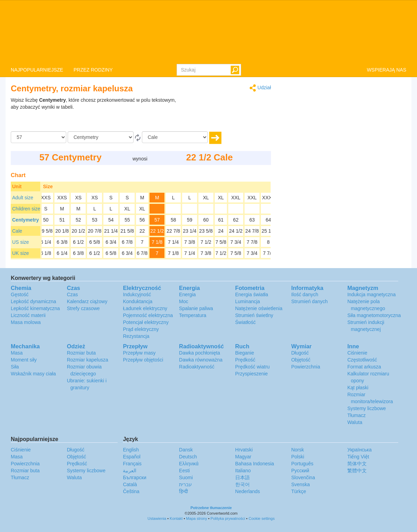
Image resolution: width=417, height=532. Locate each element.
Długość (300, 353)
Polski (297, 457)
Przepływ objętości (143, 360)
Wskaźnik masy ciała (33, 374)
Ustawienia (157, 518)
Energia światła (252, 294)
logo (209, 32)
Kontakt (176, 518)
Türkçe (299, 491)
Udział (260, 88)
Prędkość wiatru (253, 367)
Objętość (301, 360)
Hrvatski (244, 450)
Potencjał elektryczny (146, 322)
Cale (17, 231)
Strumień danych (309, 301)
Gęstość (20, 294)
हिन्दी (184, 491)
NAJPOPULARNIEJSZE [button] (37, 70)
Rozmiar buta (81, 353)
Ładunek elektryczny (145, 308)
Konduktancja (138, 301)
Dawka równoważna (201, 360)
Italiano (243, 471)
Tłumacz (356, 415)
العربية (130, 471)
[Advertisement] (228, 114)
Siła (15, 367)
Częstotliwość (362, 360)
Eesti (184, 471)
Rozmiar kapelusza (88, 360)
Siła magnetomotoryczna (374, 315)
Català (130, 484)
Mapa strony (197, 518)
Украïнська (359, 450)
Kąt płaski (358, 388)
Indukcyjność (137, 294)
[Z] (101, 137)
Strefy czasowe (83, 308)
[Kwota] (39, 137)
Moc (184, 301)
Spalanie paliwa (196, 308)
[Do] (175, 137)
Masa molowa (26, 322)
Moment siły (24, 360)
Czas (73, 294)
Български (134, 477)
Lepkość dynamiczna (33, 301)
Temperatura (193, 315)
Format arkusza (364, 367)
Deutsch (188, 457)
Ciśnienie (357, 353)
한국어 (242, 484)
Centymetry (25, 220)
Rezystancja (136, 336)
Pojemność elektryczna (148, 315)
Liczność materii (28, 315)
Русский (300, 471)
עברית (185, 484)
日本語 (242, 477)
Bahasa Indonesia (255, 464)
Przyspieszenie (252, 374)
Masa (17, 353)
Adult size (23, 198)
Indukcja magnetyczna (371, 294)
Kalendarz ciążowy (87, 301)
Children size (26, 209)
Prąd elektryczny (141, 329)
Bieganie (245, 353)
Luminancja (248, 301)
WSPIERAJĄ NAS (386, 70)
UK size (20, 253)
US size (20, 242)
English (131, 450)
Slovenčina (303, 477)
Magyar (243, 457)
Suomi (186, 477)
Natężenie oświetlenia (259, 308)
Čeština (131, 491)
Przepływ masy (139, 353)
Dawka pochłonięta (199, 353)
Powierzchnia (305, 367)
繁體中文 (357, 471)
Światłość (245, 322)
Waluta (355, 422)
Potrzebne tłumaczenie (211, 508)
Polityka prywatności (228, 518)
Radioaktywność (197, 367)
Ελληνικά (189, 464)
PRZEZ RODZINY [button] (93, 70)
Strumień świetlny (254, 315)
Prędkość (245, 360)
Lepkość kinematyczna (35, 308)
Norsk (297, 450)
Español (132, 457)
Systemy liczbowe (367, 408)
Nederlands (248, 491)
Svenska (300, 484)
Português (302, 464)
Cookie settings (261, 518)
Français (132, 464)
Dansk (186, 450)
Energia (187, 294)
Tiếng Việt (358, 457)
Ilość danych (305, 294)
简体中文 (357, 464)
